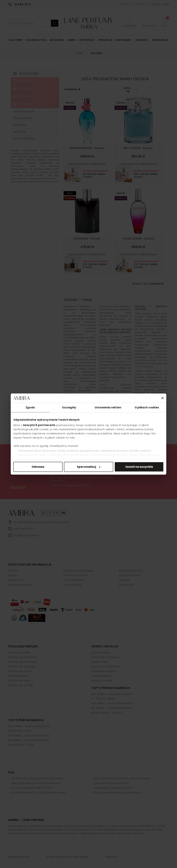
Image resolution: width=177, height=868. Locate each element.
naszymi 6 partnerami (39, 425)
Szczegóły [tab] (69, 407)
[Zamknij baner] (162, 398)
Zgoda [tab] (30, 407)
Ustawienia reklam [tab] (108, 407)
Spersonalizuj (89, 467)
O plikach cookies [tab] (147, 407)
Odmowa (38, 467)
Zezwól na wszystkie (139, 467)
